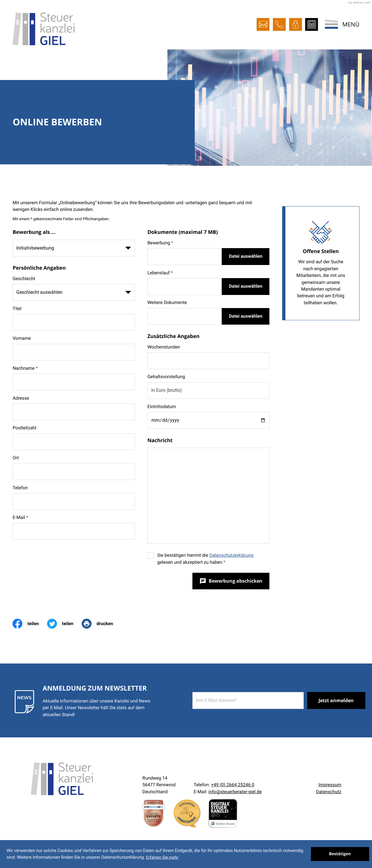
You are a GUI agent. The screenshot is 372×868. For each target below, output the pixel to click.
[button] (279, 24)
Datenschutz (329, 792)
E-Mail (20, 517)
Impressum (330, 785)
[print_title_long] (101, 624)
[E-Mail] (248, 700)
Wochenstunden (164, 347)
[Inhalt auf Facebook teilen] (30, 624)
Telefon (20, 488)
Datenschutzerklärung (231, 555)
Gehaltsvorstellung (166, 376)
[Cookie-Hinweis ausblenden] (340, 854)
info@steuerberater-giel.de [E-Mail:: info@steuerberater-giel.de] (235, 792)
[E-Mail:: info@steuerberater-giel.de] (263, 24)
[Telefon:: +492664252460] (233, 785)
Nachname (25, 368)
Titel (17, 309)
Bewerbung (160, 243)
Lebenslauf (160, 273)
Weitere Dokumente (167, 303)
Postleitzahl (24, 428)
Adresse (21, 398)
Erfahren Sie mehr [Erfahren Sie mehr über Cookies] (162, 858)
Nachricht (160, 440)
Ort (16, 458)
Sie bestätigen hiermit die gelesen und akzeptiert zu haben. (205, 559)
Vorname (22, 338)
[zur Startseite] (43, 29)
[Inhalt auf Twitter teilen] (64, 624)
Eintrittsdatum (162, 407)
